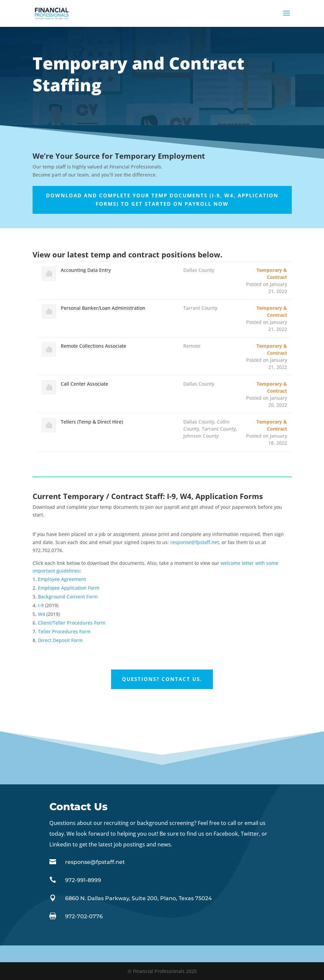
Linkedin (61, 844)
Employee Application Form (69, 588)
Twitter (250, 834)
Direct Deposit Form (60, 640)
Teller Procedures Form (64, 631)
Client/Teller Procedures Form (72, 623)
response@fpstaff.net (195, 542)
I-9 (41, 605)
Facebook (226, 834)
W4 (41, 614)
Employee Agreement (62, 579)
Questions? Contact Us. (162, 679)
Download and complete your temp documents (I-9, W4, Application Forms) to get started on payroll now (162, 200)
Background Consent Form (68, 597)
